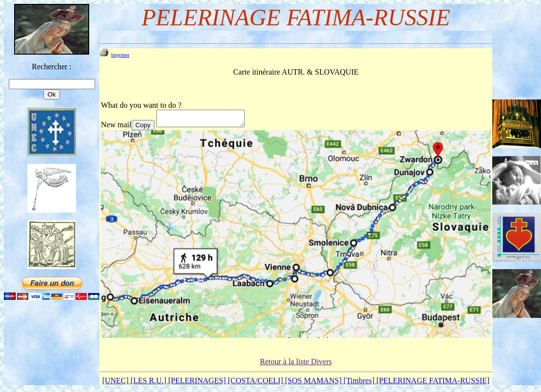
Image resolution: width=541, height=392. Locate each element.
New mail (116, 127)
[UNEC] (116, 383)
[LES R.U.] (149, 383)
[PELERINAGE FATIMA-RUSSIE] (433, 383)
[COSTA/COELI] (256, 383)
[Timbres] (360, 383)
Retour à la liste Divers (296, 364)
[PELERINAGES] (198, 383)
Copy (143, 128)
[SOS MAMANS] (314, 383)
